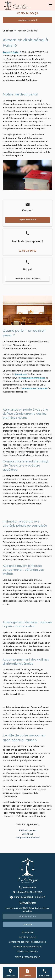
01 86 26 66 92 (28, 13)
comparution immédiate (32, 378)
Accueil (21, 31)
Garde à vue (28, 834)
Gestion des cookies (27, 951)
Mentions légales (27, 937)
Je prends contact (27, 20)
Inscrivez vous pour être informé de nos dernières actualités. (27, 910)
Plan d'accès (10, 976)
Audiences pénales (28, 830)
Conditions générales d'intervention (27, 942)
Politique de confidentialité (27, 947)
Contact (27, 976)
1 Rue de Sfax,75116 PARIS (29, 892)
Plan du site (28, 932)
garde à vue (21, 374)
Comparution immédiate (27, 837)
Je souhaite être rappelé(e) (28, 279)
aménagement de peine (34, 388)
